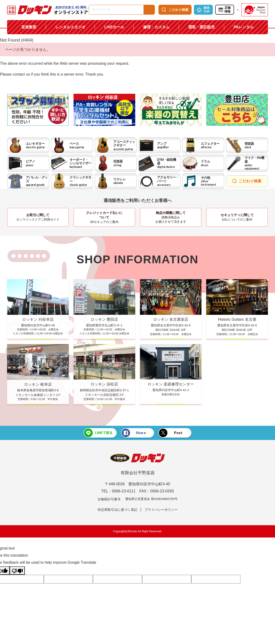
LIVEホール (114, 27)
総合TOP (203, 10)
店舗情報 (224, 10)
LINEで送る (98, 433)
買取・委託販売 (201, 27)
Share (134, 433)
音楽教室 (29, 27)
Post (171, 433)
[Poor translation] (17, 571)
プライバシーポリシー (161, 510)
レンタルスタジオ (70, 27)
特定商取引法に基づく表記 (118, 510)
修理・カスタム (156, 27)
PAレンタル (244, 27)
